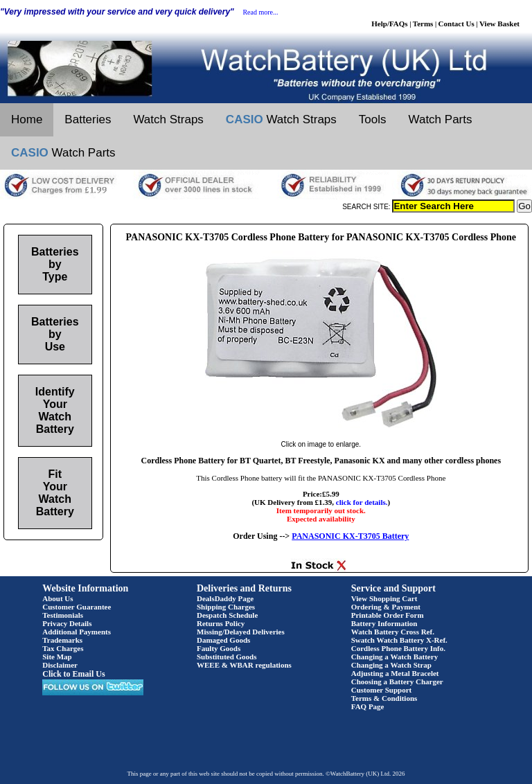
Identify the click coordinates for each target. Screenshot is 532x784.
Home (27, 119)
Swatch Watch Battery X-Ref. (399, 640)
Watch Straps (168, 119)
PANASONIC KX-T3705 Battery (350, 536)
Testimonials (63, 615)
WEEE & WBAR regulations (244, 665)
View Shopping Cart (384, 598)
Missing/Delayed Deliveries (241, 632)
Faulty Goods (219, 648)
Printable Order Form (388, 615)
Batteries (88, 119)
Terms (423, 24)
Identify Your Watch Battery (55, 410)
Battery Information (384, 623)
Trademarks (62, 640)
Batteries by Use (55, 334)
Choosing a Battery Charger (397, 681)
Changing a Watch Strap (391, 665)
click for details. (362, 502)
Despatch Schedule (227, 615)
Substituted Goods (227, 657)
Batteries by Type (55, 264)
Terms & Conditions (384, 698)
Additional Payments (77, 632)
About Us (57, 598)
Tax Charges (63, 648)
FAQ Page (368, 706)
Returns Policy (221, 623)
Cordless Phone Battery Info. (398, 648)
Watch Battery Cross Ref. (393, 632)
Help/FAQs (389, 24)
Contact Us (456, 24)
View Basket (499, 24)
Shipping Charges (226, 607)
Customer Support (382, 690)
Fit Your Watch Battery (55, 493)
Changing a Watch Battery (394, 657)
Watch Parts (441, 119)
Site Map (57, 657)
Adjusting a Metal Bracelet (395, 673)
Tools (373, 119)
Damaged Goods (223, 640)
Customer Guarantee (77, 607)
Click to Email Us (73, 674)
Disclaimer (60, 665)
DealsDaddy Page (225, 598)
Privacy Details (67, 623)
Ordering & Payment (386, 607)
